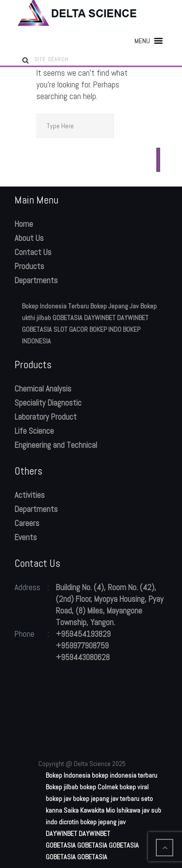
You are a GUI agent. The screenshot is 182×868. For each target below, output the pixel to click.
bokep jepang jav (103, 822)
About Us (29, 238)
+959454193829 (83, 634)
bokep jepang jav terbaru (106, 799)
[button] (142, 41)
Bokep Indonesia (68, 775)
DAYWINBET (100, 318)
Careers (27, 523)
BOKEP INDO (105, 329)
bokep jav (58, 799)
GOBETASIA (67, 318)
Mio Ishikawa (123, 810)
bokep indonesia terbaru (124, 775)
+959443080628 (83, 657)
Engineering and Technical (56, 445)
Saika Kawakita (84, 810)
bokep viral (134, 787)
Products (29, 266)
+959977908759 (82, 646)
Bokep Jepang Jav (115, 306)
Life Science (34, 431)
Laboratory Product (46, 417)
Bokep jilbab (62, 787)
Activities (30, 495)
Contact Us (33, 252)
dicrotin (69, 822)
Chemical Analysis (43, 389)
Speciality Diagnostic (48, 403)
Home (24, 224)
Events (26, 537)
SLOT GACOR (71, 329)
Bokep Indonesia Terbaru (55, 306)
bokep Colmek (99, 787)
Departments (36, 280)
